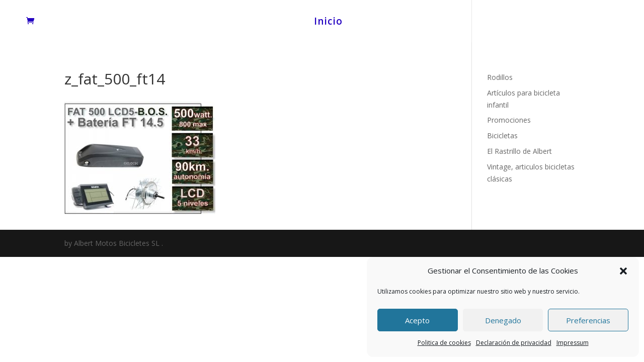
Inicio (328, 23)
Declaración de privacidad (514, 343)
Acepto (417, 320)
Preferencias (588, 320)
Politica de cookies (444, 343)
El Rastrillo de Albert (519, 151)
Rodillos (500, 77)
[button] (623, 271)
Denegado (503, 320)
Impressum (573, 343)
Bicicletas (502, 135)
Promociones (509, 120)
